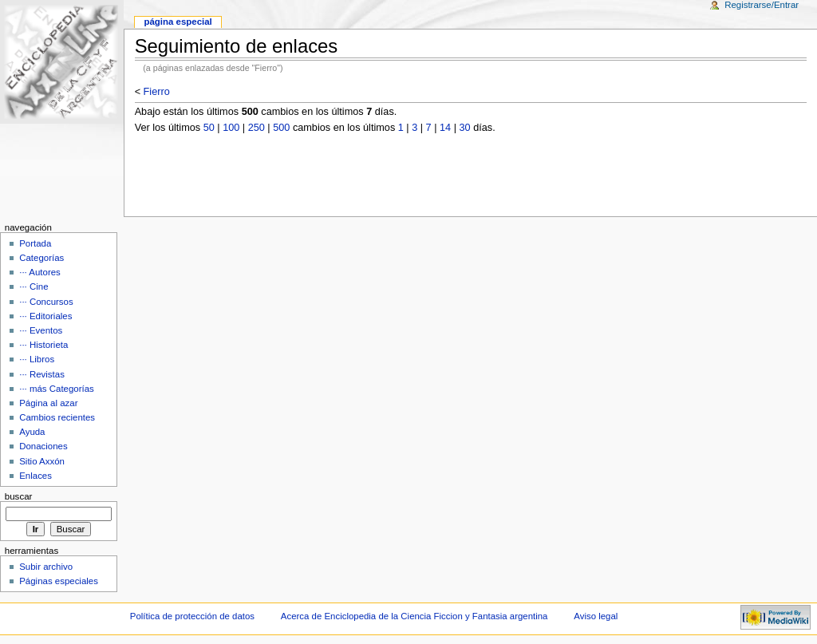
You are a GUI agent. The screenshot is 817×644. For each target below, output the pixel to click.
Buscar (19, 496)
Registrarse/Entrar (762, 5)
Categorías (41, 258)
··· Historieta (43, 345)
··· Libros (37, 359)
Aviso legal (596, 616)
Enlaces (36, 476)
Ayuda (32, 432)
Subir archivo (46, 567)
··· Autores (40, 272)
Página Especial (178, 22)
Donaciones (43, 446)
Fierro (157, 92)
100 (231, 128)
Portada (35, 243)
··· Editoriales (45, 316)
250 (257, 128)
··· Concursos (46, 302)
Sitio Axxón (42, 461)
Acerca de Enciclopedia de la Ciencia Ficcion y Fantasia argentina (414, 616)
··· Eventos (41, 330)
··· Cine (34, 286)
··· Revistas (42, 374)
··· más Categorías (57, 389)
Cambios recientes (57, 417)
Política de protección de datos (192, 616)
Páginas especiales (59, 581)
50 (209, 128)
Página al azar (48, 403)
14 (445, 128)
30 (465, 128)
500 (281, 128)
